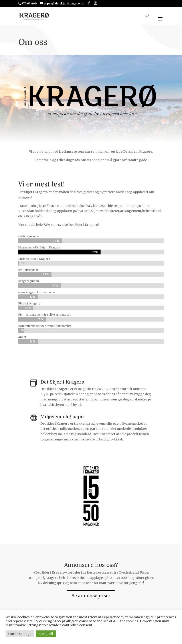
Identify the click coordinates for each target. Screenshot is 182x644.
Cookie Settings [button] (20, 634)
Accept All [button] (46, 634)
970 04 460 (29, 3)
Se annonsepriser (91, 596)
